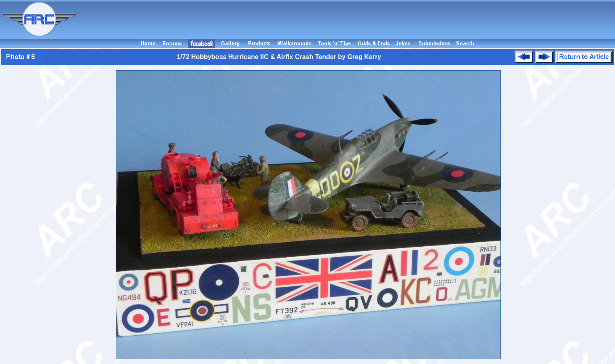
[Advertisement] (347, 19)
